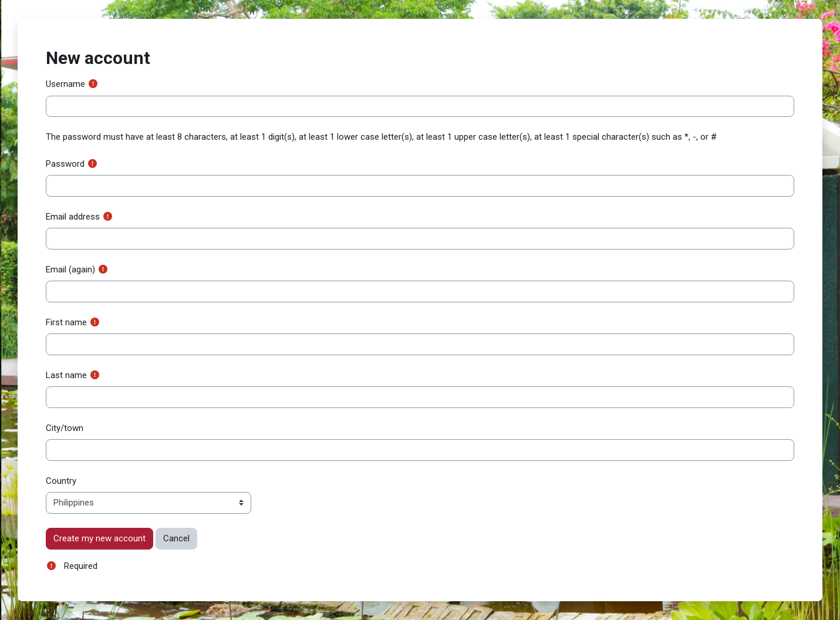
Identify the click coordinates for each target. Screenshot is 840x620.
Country (61, 481)
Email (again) (70, 269)
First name (66, 322)
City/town (65, 428)
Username (65, 84)
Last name (66, 375)
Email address (73, 217)
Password (65, 164)
